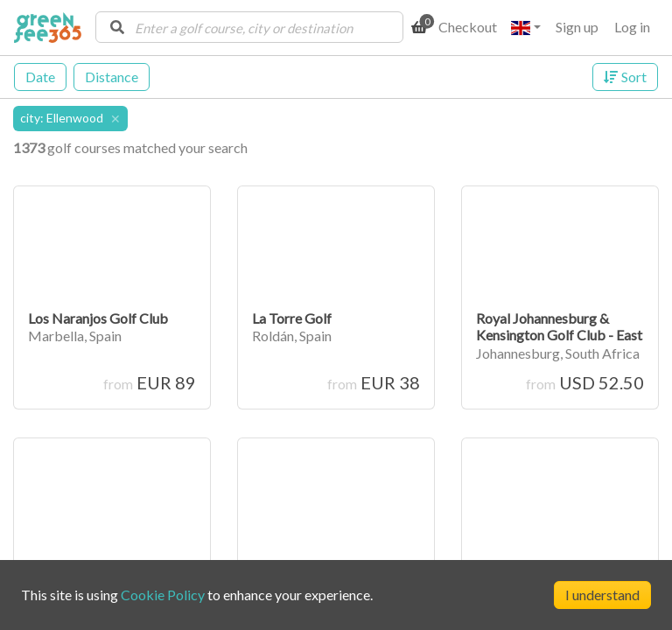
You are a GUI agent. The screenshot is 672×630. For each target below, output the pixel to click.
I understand (602, 595)
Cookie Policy (163, 595)
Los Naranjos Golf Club (98, 318)
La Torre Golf (292, 318)
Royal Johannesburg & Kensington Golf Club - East (559, 326)
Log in (632, 27)
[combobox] (249, 27)
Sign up (577, 27)
